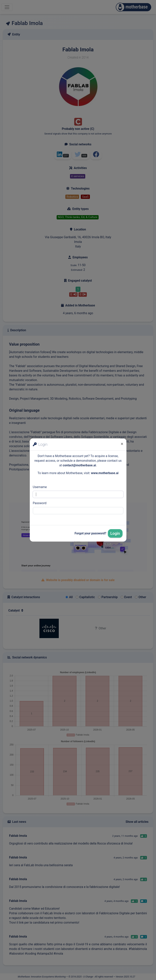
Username (40, 487)
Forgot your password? (90, 533)
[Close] (122, 444)
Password (40, 503)
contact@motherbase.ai (79, 465)
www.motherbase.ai (105, 473)
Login (115, 533)
